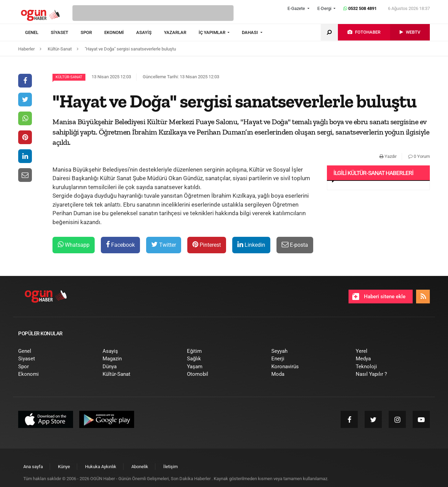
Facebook (120, 245)
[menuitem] (38, 33)
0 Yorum (419, 156)
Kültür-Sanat (69, 77)
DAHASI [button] (250, 32)
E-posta (295, 245)
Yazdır (388, 156)
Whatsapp (74, 245)
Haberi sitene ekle (379, 297)
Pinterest (207, 245)
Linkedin (251, 245)
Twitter (164, 245)
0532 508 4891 (360, 8)
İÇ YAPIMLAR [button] (213, 32)
